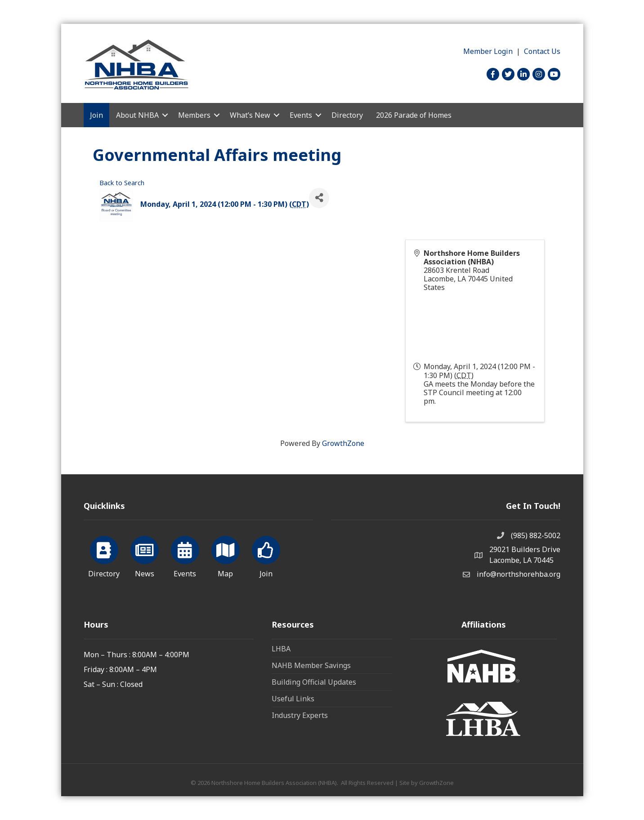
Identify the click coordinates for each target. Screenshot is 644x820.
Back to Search (122, 183)
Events (301, 115)
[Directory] (104, 555)
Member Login (488, 51)
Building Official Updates (314, 682)
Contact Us (542, 51)
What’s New (250, 115)
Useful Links (293, 699)
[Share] (319, 198)
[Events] (185, 555)
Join (96, 115)
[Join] (266, 555)
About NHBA (137, 115)
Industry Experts (300, 715)
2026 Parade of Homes (414, 115)
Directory (347, 115)
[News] (145, 555)
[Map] (226, 555)
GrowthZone (343, 443)
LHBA (281, 649)
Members (194, 115)
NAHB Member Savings (311, 665)
